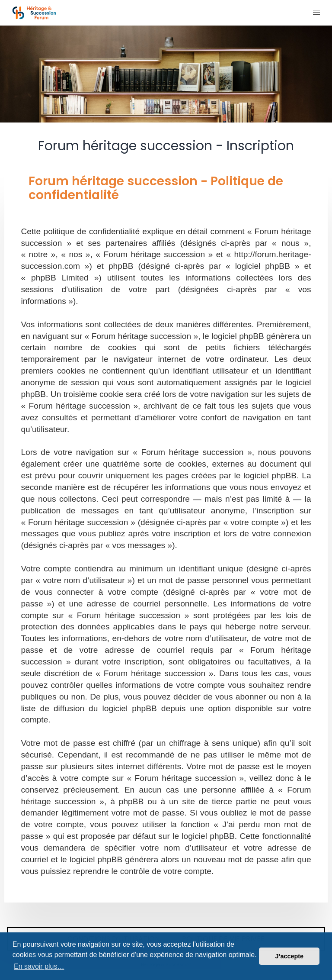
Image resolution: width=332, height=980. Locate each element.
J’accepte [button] (289, 956)
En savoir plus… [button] (39, 966)
